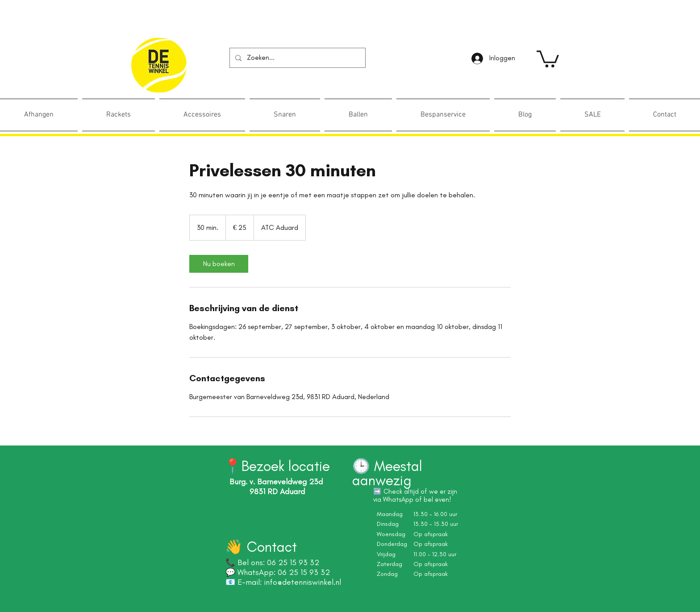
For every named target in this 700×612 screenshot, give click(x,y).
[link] (548, 58)
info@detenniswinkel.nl (302, 582)
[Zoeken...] (297, 58)
